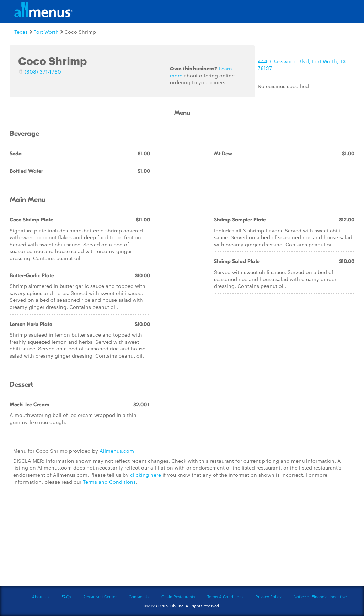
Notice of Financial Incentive (320, 596)
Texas (21, 32)
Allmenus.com (117, 451)
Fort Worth (46, 32)
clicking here (146, 475)
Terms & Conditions (225, 596)
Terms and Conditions (109, 482)
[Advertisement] (182, 540)
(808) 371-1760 (43, 71)
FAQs (66, 596)
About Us (41, 596)
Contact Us (139, 596)
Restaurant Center (100, 596)
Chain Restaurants (178, 596)
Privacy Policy (269, 596)
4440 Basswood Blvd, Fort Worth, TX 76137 (302, 65)
